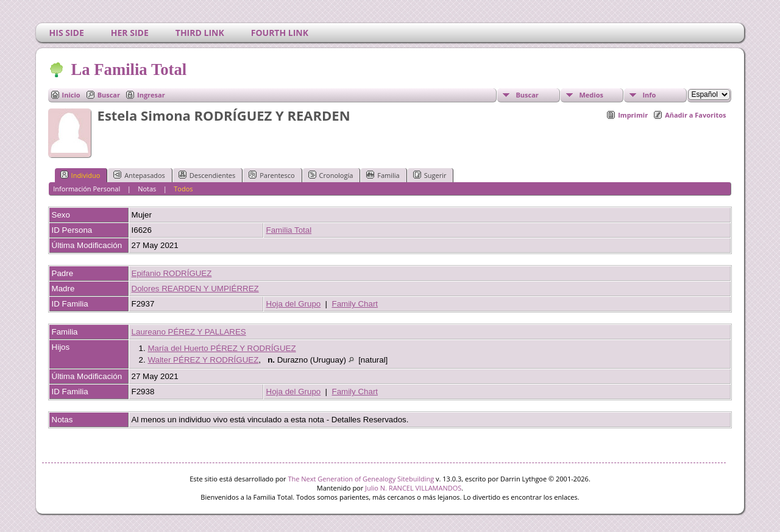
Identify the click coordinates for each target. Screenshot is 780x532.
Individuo (80, 175)
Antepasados (139, 175)
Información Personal (87, 189)
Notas (147, 189)
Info (649, 95)
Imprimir (633, 115)
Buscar (109, 95)
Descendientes (207, 175)
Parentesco (271, 175)
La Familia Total (128, 69)
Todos (183, 189)
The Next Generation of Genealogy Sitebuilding (361, 479)
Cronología (331, 175)
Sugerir (430, 175)
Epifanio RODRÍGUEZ (172, 273)
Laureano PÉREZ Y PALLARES (189, 332)
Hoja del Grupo (294, 304)
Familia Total (289, 230)
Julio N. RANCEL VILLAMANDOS (413, 488)
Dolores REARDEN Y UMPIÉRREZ (195, 289)
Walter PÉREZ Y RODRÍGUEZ (203, 360)
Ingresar (151, 95)
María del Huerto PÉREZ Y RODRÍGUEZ (222, 348)
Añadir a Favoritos (695, 115)
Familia (383, 175)
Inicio (71, 95)
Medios (591, 95)
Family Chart (355, 304)
